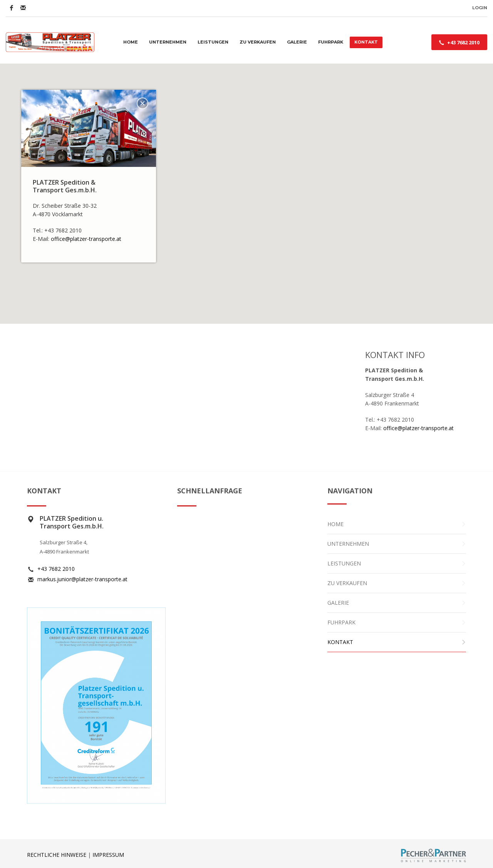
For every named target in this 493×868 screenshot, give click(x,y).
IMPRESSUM (108, 855)
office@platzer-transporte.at (87, 239)
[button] (247, 187)
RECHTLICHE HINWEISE (57, 855)
